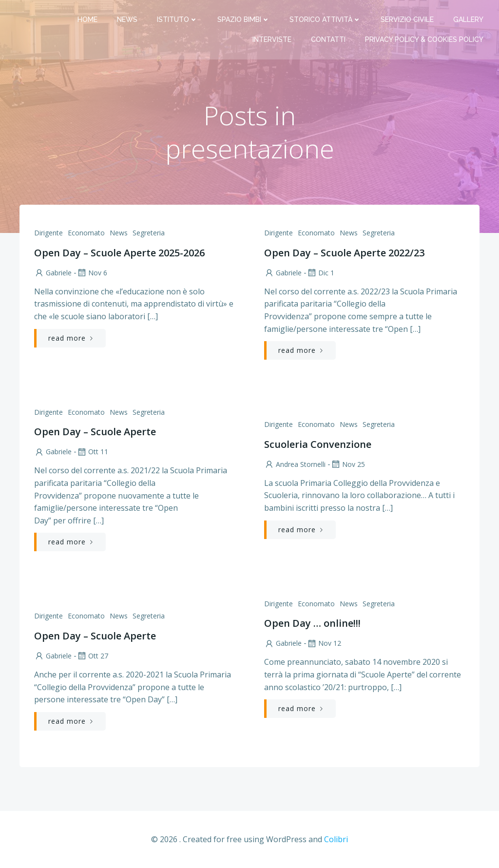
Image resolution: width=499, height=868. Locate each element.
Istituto (177, 19)
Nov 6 (92, 273)
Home (87, 19)
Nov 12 (324, 643)
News (127, 19)
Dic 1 (320, 273)
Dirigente (48, 233)
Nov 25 (348, 464)
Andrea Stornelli (295, 464)
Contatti (328, 39)
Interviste (272, 39)
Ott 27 (92, 656)
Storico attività (325, 19)
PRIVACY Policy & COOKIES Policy (424, 39)
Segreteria (149, 233)
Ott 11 (92, 452)
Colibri (336, 839)
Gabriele (53, 273)
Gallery (468, 19)
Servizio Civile (407, 19)
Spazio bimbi (244, 19)
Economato (86, 233)
